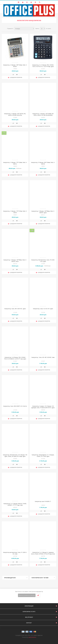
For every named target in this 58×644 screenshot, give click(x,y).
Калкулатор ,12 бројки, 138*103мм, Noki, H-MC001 (15, 66)
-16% (32, 230)
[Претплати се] (27, 595)
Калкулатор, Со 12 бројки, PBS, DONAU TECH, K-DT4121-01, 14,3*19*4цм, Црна (43, 66)
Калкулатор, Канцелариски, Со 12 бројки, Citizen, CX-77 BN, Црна (43, 456)
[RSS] (31, 600)
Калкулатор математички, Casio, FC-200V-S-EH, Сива (15, 553)
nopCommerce (32, 637)
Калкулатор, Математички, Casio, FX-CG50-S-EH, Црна (43, 261)
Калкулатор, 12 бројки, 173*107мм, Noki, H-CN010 (15, 212)
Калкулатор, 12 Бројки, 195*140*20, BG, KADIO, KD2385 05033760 (15, 114)
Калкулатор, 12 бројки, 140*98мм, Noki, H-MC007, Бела (15, 261)
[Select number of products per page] (42, 29)
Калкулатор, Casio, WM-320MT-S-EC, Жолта (15, 406)
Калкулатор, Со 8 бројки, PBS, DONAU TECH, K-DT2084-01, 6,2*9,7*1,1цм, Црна (15, 358)
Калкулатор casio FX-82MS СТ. (43, 501)
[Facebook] (27, 600)
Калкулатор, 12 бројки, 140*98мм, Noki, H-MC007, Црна (43, 212)
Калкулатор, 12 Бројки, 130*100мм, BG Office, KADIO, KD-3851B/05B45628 (43, 114)
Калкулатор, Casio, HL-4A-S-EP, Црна (43, 309)
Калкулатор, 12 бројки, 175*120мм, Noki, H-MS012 (15, 163)
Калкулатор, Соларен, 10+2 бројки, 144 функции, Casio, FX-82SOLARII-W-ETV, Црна (43, 407)
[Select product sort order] (24, 29)
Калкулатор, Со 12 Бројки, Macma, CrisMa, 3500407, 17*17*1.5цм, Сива (15, 504)
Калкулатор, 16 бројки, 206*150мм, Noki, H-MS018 (43, 163)
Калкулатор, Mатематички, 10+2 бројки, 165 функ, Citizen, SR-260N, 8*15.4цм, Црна (15, 456)
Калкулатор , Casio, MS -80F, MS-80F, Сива (43, 357)
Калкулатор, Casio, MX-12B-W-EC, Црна (15, 309)
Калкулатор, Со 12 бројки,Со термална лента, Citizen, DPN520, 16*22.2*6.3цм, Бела (43, 553)
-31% (4, 133)
